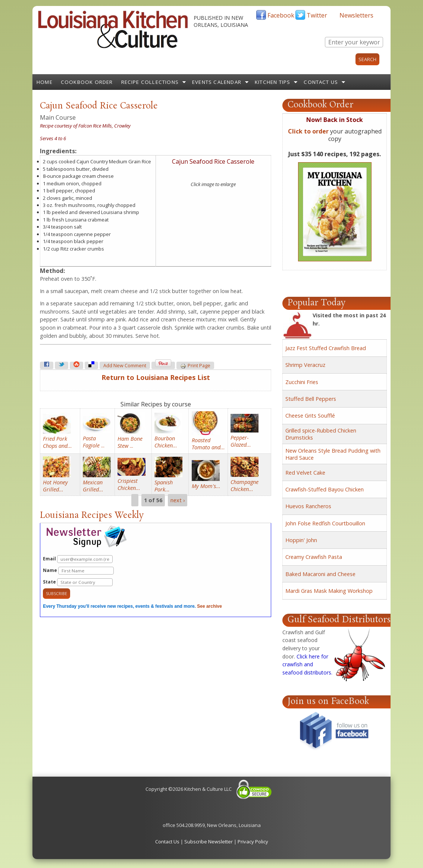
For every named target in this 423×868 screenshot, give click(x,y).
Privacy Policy (253, 842)
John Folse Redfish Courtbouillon (325, 523)
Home (45, 82)
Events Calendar (217, 82)
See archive (209, 606)
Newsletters (356, 15)
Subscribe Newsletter (209, 842)
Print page (195, 366)
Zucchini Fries (302, 382)
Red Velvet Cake (305, 473)
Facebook (281, 15)
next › (178, 500)
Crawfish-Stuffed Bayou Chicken (325, 489)
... (94, 442)
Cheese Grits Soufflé (310, 416)
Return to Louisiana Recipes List (156, 377)
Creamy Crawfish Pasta (314, 557)
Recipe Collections (150, 82)
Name (78, 571)
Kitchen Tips (272, 82)
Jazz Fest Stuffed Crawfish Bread (326, 348)
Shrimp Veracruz (305, 365)
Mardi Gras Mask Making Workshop (329, 591)
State (78, 582)
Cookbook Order (87, 82)
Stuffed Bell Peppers (311, 399)
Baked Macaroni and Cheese (320, 574)
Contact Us (321, 82)
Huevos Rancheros (308, 506)
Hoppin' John (301, 540)
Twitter (317, 15)
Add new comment (125, 366)
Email (78, 559)
